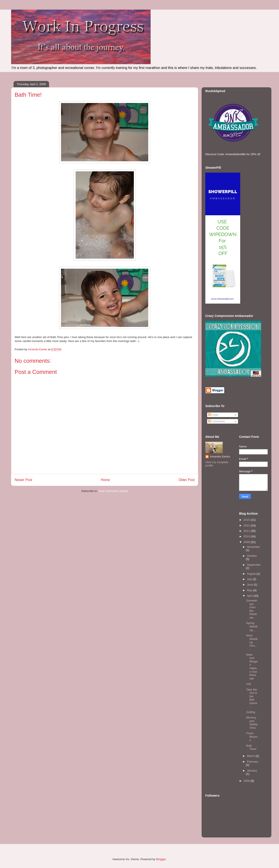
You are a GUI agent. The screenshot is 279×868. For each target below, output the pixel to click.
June (250, 585)
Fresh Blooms (252, 737)
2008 (247, 781)
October (252, 556)
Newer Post (23, 480)
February (253, 762)
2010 (247, 536)
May (250, 590)
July (250, 579)
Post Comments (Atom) (113, 491)
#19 (248, 684)
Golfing (251, 712)
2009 (247, 542)
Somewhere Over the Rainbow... (252, 609)
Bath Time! (251, 747)
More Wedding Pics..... (252, 642)
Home (105, 480)
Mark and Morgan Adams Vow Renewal (252, 667)
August (252, 574)
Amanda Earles (220, 456)
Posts (213, 415)
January (252, 771)
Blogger (161, 859)
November (253, 547)
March (251, 756)
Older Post (187, 480)
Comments (216, 421)
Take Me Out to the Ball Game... (252, 698)
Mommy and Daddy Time (252, 723)
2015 (247, 520)
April (250, 596)
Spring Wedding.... (252, 626)
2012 (247, 525)
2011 (247, 531)
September (254, 565)
